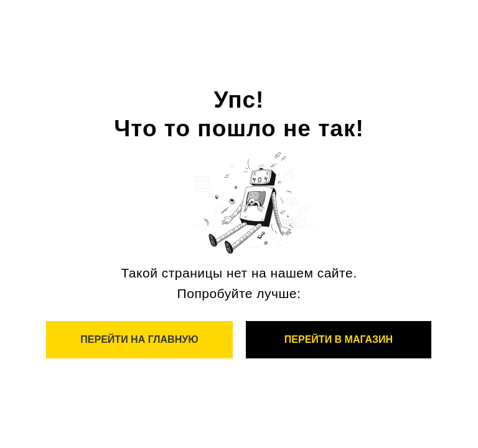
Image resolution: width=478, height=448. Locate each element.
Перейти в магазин (339, 339)
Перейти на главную (139, 339)
